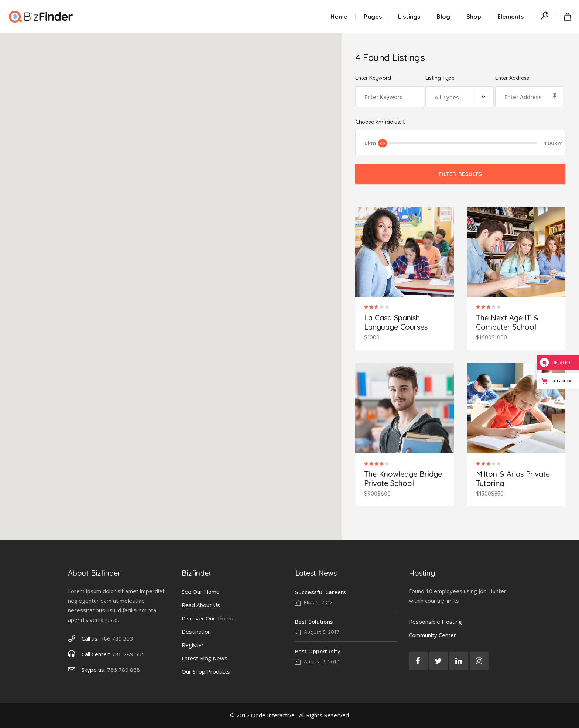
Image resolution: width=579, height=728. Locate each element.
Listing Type (440, 78)
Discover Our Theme (208, 618)
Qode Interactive (273, 715)
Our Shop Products (206, 671)
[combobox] (460, 97)
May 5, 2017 (314, 602)
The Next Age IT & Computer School (507, 322)
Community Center (432, 635)
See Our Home (201, 592)
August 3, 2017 (317, 632)
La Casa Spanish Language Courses (396, 322)
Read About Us (201, 605)
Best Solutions (314, 622)
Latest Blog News (205, 658)
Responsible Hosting (435, 622)
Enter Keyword (373, 78)
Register (193, 645)
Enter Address (512, 78)
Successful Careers (321, 592)
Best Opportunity (318, 651)
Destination (196, 632)
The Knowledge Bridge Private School (403, 479)
